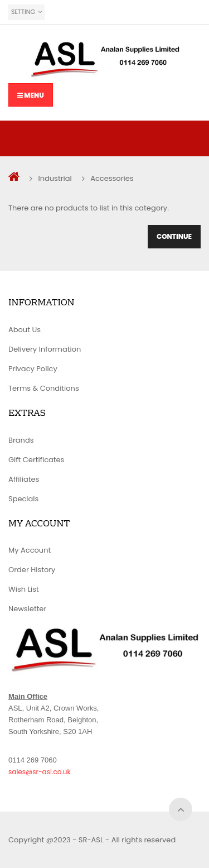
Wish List (24, 589)
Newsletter (27, 609)
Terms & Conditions (44, 388)
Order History (32, 570)
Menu (31, 95)
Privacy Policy (33, 369)
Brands (21, 440)
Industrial (55, 178)
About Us (25, 330)
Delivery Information (45, 349)
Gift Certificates (36, 460)
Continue (174, 236)
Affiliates (24, 479)
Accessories (112, 178)
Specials (23, 499)
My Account (30, 550)
